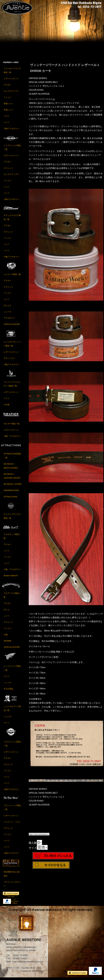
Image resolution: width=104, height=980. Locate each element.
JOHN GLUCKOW (12, 326)
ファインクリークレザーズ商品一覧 (12, 386)
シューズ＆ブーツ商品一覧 (12, 710)
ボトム (6, 611)
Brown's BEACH (11, 577)
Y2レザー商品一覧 (12, 425)
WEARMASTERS (11, 492)
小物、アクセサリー (12, 438)
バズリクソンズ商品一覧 (12, 745)
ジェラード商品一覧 (12, 276)
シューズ (7, 313)
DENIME (7, 643)
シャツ (6, 188)
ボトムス (7, 307)
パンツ (6, 124)
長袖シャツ (8, 105)
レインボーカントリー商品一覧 (12, 345)
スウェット (8, 170)
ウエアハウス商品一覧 (12, 597)
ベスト (6, 118)
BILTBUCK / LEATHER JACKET (12, 478)
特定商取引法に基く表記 (12, 875)
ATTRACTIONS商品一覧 (12, 457)
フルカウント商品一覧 (12, 538)
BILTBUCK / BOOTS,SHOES (11, 468)
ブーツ (6, 678)
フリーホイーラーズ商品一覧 (12, 72)
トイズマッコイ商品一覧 (12, 149)
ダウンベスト (9, 360)
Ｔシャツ (7, 99)
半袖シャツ (8, 112)
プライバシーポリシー (12, 886)
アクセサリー (9, 320)
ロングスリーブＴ (11, 93)
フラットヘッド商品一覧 (12, 809)
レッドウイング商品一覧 (12, 670)
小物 (6, 636)
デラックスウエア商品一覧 (12, 219)
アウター (7, 87)
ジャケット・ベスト (12, 824)
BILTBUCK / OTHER (13, 486)
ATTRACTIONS (10, 498)
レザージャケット (11, 80)
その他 (6, 406)
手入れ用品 (8, 690)
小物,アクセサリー (12, 130)
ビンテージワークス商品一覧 (12, 518)
